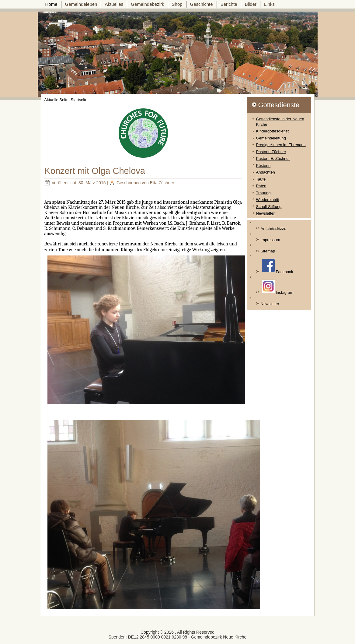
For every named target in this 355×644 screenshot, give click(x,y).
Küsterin (263, 165)
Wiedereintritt (268, 200)
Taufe (261, 179)
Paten (261, 186)
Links (269, 4)
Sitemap (268, 251)
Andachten (266, 172)
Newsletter (265, 213)
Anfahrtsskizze (274, 229)
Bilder (251, 4)
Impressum (270, 240)
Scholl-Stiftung (269, 207)
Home (51, 4)
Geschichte (202, 4)
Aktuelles (114, 4)
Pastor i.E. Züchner (273, 158)
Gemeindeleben (81, 4)
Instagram (278, 287)
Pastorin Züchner (271, 152)
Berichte (229, 4)
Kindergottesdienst (273, 131)
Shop (177, 4)
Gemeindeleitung (271, 138)
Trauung (263, 193)
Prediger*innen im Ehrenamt (281, 145)
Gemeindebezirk (147, 4)
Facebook (277, 266)
